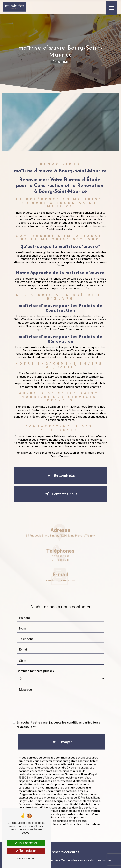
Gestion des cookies (99, 860)
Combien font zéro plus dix (35, 666)
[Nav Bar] (112, 7)
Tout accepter (26, 843)
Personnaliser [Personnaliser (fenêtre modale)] (26, 858)
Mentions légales (72, 860)
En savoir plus (60, 476)
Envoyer (66, 737)
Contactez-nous (60, 494)
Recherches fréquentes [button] (61, 852)
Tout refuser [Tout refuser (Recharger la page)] (26, 851)
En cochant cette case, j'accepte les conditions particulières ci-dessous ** (58, 720)
